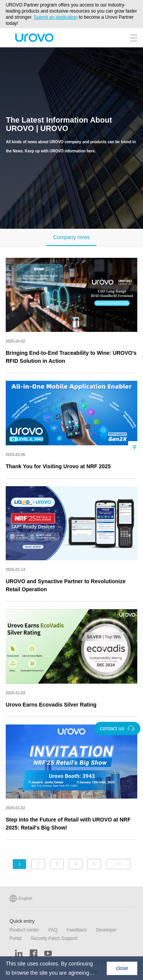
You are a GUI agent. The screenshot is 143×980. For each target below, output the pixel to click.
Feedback (77, 930)
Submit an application (55, 17)
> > (118, 864)
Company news (71, 237)
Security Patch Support (54, 938)
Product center (24, 930)
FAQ (53, 930)
